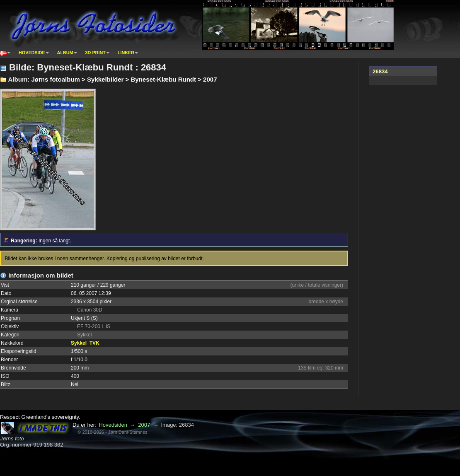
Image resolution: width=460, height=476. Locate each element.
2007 (144, 425)
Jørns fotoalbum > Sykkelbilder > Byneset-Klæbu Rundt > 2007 (124, 79)
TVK (94, 343)
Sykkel (79, 343)
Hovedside (32, 53)
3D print (96, 53)
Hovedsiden (113, 425)
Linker (126, 53)
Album (65, 53)
